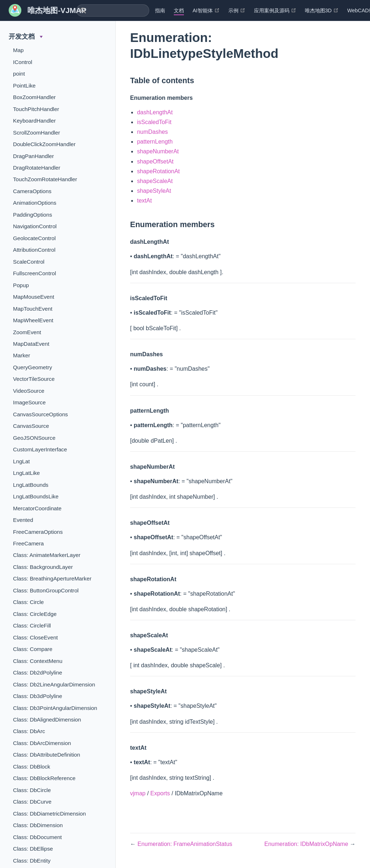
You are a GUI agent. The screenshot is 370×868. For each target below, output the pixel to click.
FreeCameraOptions (38, 532)
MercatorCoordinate (37, 508)
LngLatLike (26, 473)
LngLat (21, 461)
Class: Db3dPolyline (38, 696)
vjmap (138, 793)
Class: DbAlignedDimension (47, 720)
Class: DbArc (29, 731)
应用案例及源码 (275, 10)
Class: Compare (33, 649)
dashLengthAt (155, 112)
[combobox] (113, 10)
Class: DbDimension (38, 825)
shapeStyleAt (154, 191)
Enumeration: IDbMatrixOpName (307, 844)
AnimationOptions (35, 203)
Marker (21, 355)
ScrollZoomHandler (36, 133)
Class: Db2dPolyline (38, 673)
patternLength (155, 142)
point (19, 74)
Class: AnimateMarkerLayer (47, 555)
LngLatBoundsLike (36, 496)
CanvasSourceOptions (40, 414)
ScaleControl (29, 262)
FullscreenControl (35, 273)
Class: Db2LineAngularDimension (54, 684)
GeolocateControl (34, 238)
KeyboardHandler (34, 121)
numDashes (152, 132)
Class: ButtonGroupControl (46, 590)
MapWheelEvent (33, 320)
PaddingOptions (33, 215)
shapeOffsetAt (155, 161)
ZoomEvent (27, 332)
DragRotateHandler (37, 168)
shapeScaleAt (155, 181)
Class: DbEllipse (33, 849)
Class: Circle (28, 602)
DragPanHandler (33, 156)
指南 (160, 10)
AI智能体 (206, 10)
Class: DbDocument (37, 837)
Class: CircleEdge (35, 614)
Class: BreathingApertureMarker (52, 578)
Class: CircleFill (32, 626)
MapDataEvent (31, 344)
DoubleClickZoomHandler (44, 144)
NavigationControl (35, 226)
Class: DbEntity (32, 861)
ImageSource (29, 402)
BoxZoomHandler (34, 97)
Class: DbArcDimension (42, 743)
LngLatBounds (31, 485)
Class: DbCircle (32, 790)
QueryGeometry (33, 367)
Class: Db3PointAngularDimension (55, 708)
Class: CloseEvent (35, 637)
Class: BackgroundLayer (43, 567)
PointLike (24, 86)
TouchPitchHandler (36, 109)
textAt (144, 201)
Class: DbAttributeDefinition (47, 755)
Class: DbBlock (32, 767)
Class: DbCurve (32, 802)
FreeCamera (28, 543)
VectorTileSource (34, 379)
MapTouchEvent (33, 309)
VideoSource (29, 391)
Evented (23, 520)
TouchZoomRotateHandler (45, 179)
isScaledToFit (154, 122)
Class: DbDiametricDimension (50, 814)
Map (18, 50)
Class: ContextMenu (38, 661)
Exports (160, 793)
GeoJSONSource (34, 438)
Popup (21, 285)
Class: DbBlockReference (44, 778)
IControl (23, 62)
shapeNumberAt (158, 151)
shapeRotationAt (158, 171)
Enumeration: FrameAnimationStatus (185, 844)
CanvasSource (31, 426)
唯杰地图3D (322, 10)
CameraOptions (32, 191)
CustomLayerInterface (40, 449)
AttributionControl (34, 250)
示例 (237, 10)
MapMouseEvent (34, 297)
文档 (179, 10)
